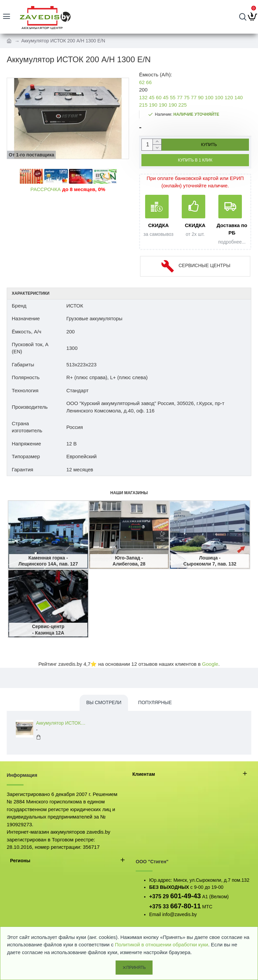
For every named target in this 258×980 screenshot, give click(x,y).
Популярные (155, 702)
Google (210, 664)
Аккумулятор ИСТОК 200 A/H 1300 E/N (61, 723)
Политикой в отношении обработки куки (161, 945)
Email (155, 914)
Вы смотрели (104, 702)
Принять (136, 968)
